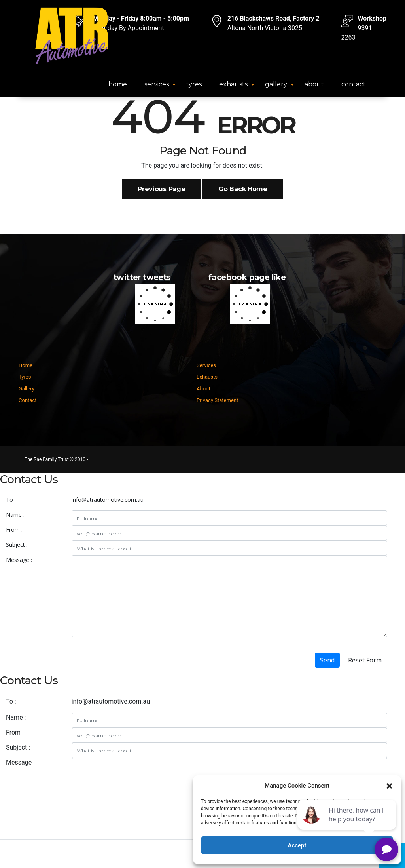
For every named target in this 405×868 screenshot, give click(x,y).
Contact (354, 84)
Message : (19, 560)
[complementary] (348, 824)
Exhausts (233, 84)
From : (14, 530)
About (314, 84)
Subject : (17, 545)
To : (11, 500)
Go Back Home (243, 189)
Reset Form (365, 660)
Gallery (276, 84)
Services (157, 84)
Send (327, 660)
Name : (15, 515)
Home (118, 84)
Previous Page (161, 189)
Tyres (194, 84)
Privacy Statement (217, 400)
